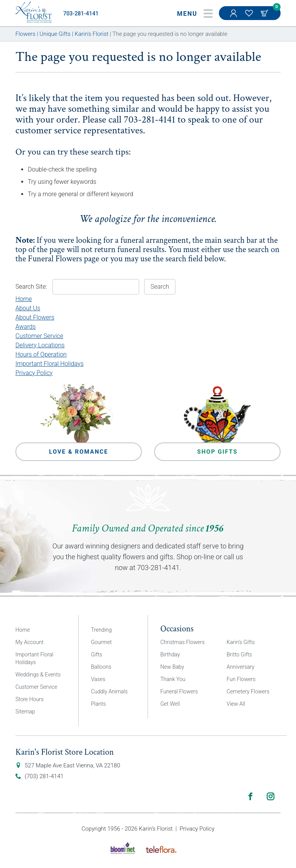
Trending (101, 630)
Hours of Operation (41, 354)
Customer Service (39, 336)
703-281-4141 (81, 14)
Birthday (170, 654)
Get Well (170, 704)
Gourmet (101, 642)
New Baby (172, 667)
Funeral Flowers (55, 259)
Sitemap (25, 712)
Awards (26, 327)
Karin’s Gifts (241, 642)
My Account (234, 17)
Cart (265, 13)
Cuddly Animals (109, 691)
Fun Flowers (241, 679)
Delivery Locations (40, 345)
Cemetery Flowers (248, 691)
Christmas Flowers (182, 642)
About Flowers (35, 317)
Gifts (97, 654)
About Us (28, 308)
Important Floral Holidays (50, 364)
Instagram (271, 796)
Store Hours (29, 699)
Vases (98, 679)
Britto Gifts (239, 654)
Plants (98, 704)
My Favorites (250, 17)
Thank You (173, 679)
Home (24, 299)
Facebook (251, 796)
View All (236, 704)
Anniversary (240, 667)
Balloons (101, 667)
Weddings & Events (38, 675)
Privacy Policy (34, 373)
